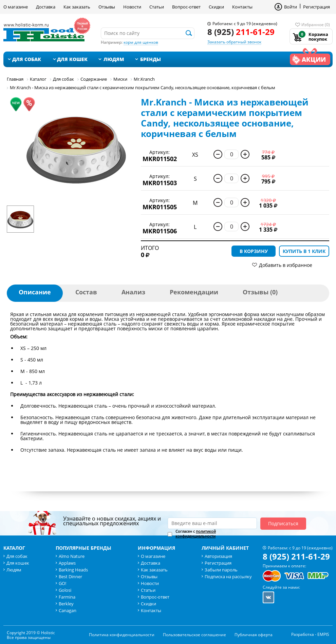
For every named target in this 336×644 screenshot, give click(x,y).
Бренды (151, 59)
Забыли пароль (221, 570)
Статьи (157, 7)
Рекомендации (194, 292)
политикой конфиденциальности (196, 534)
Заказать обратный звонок (234, 42)
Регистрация (316, 7)
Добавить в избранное (286, 265)
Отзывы (107, 7)
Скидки (216, 7)
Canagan (68, 610)
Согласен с (196, 534)
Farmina (67, 597)
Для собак (27, 59)
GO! (62, 583)
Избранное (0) (316, 25)
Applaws (67, 563)
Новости (132, 7)
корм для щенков (141, 42)
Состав (86, 292)
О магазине (16, 7)
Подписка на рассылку (228, 577)
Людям (114, 59)
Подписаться (283, 523)
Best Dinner (70, 577)
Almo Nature (72, 556)
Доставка (46, 7)
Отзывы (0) (260, 292)
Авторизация (218, 556)
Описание (35, 292)
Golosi (65, 590)
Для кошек (72, 59)
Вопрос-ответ (186, 7)
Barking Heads (73, 570)
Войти (291, 7)
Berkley (66, 604)
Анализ (133, 292)
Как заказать (77, 7)
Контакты (242, 7)
